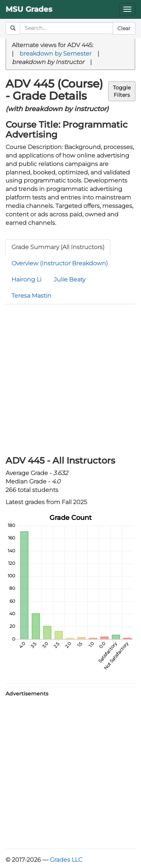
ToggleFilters (122, 91)
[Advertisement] (70, 378)
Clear (124, 28)
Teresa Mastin (31, 296)
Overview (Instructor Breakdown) (60, 263)
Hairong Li (26, 279)
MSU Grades (29, 9)
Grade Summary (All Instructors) (58, 247)
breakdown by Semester (56, 54)
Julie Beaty (70, 279)
